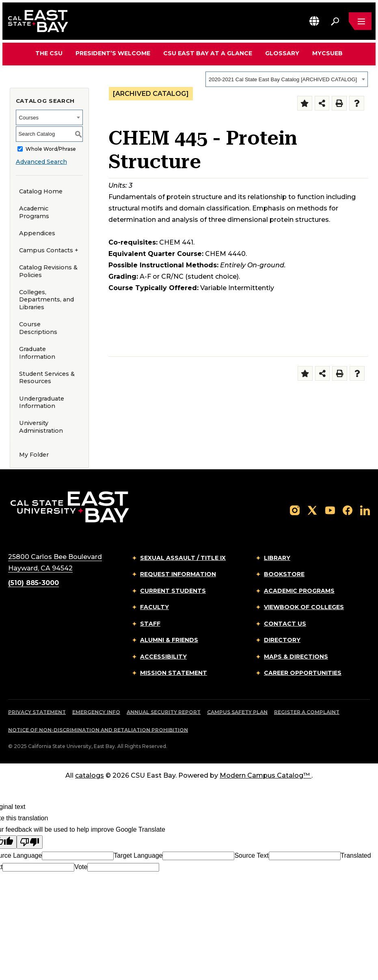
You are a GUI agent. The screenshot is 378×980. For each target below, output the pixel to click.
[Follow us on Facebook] (348, 510)
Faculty (154, 607)
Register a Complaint (307, 712)
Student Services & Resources (47, 378)
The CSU (49, 53)
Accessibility (163, 657)
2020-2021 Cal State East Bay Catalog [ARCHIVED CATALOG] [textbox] (283, 79)
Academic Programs (34, 212)
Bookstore (284, 574)
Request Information (178, 574)
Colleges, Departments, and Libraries (46, 300)
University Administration (41, 427)
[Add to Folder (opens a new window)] (305, 103)
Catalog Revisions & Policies (48, 271)
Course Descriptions (38, 328)
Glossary (282, 53)
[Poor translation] (30, 842)
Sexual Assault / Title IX (183, 558)
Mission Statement (174, 673)
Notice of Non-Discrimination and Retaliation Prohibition (98, 730)
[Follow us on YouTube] (330, 510)
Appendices (37, 233)
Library (277, 558)
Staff (150, 624)
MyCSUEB (327, 53)
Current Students (173, 591)
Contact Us (285, 624)
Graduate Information (37, 353)
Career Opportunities (303, 673)
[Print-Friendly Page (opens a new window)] (339, 103)
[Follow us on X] (312, 510)
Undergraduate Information (42, 402)
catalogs (90, 775)
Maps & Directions (296, 657)
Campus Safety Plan (237, 712)
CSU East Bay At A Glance (208, 53)
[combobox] (287, 79)
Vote (81, 867)
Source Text (251, 855)
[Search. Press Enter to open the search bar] (335, 21)
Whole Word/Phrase (51, 149)
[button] (314, 21)
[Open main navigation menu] (360, 21)
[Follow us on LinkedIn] (365, 510)
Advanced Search (41, 162)
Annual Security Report (164, 712)
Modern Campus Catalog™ (266, 775)
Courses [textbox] (29, 118)
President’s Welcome (113, 53)
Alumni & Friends (169, 640)
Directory (282, 640)
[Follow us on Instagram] (295, 510)
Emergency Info (96, 712)
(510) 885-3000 (33, 583)
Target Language (138, 855)
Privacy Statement (37, 712)
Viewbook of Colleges (304, 607)
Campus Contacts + (49, 250)
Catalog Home (41, 191)
